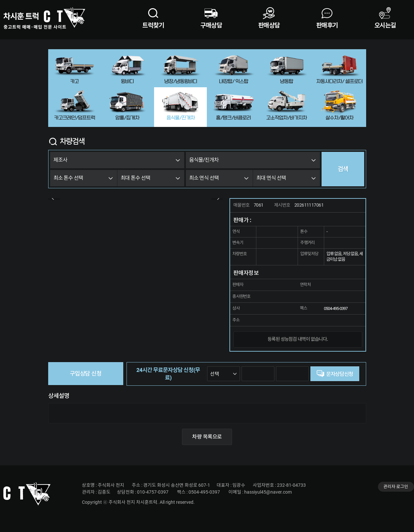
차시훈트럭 (44, 18)
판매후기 (327, 25)
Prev (54, 198)
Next (217, 198)
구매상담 (211, 25)
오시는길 (385, 25)
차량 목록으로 (207, 437)
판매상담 (269, 25)
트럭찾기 (153, 25)
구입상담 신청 (86, 374)
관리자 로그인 (396, 487)
